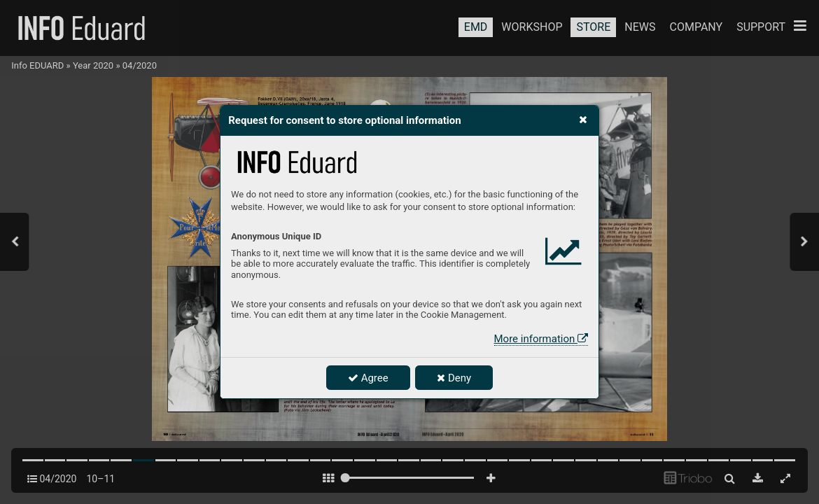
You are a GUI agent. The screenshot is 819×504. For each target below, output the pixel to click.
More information (541, 339)
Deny (454, 378)
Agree (368, 378)
